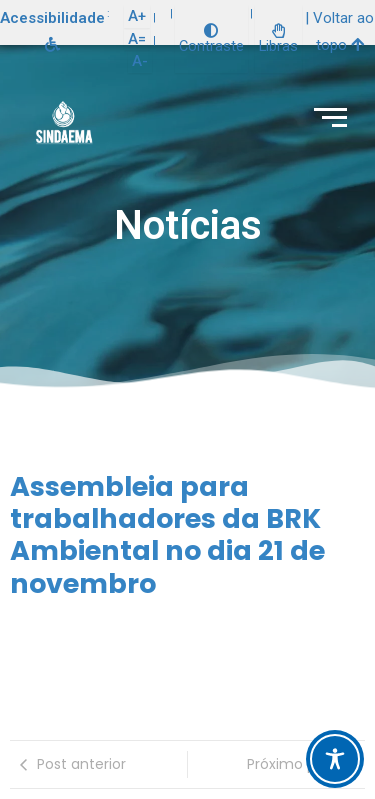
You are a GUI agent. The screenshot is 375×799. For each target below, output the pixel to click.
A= (137, 39)
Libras (278, 39)
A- (140, 61)
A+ (137, 16)
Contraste (211, 39)
